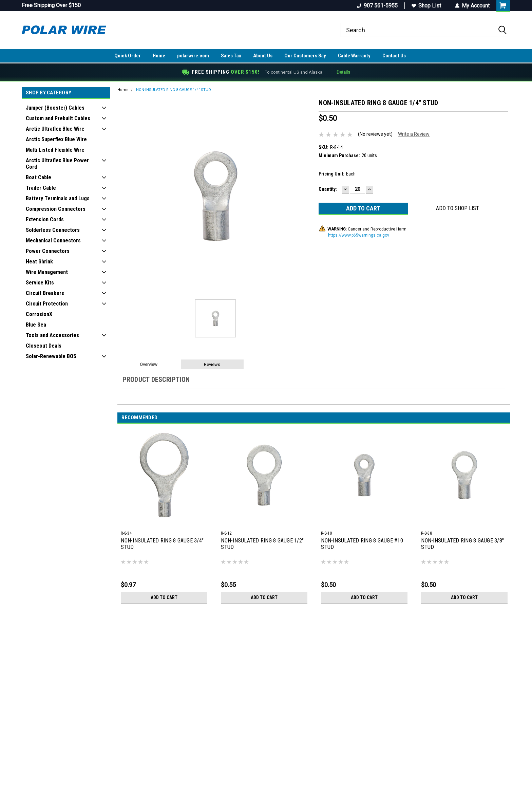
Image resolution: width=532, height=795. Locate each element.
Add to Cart (164, 597)
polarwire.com (193, 56)
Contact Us (394, 56)
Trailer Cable (41, 188)
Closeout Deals (44, 346)
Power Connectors (48, 251)
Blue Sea (36, 325)
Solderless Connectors (53, 230)
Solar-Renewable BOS (51, 356)
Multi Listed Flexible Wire (55, 150)
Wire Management (47, 272)
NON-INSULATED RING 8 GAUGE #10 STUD (362, 544)
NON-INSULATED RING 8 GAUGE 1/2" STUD (262, 544)
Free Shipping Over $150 (51, 5)
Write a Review (414, 134)
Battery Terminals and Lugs (58, 198)
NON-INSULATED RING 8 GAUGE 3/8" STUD (462, 544)
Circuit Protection (47, 304)
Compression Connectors (56, 209)
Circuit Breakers (45, 293)
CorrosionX (39, 314)
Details (343, 72)
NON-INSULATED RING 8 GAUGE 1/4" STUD (174, 90)
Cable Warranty (354, 56)
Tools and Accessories (52, 335)
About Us (263, 56)
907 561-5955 (377, 6)
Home (159, 56)
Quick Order (128, 56)
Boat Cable (39, 177)
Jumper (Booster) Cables (55, 108)
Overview (149, 364)
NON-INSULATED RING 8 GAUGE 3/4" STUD (162, 544)
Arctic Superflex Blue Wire (56, 139)
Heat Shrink (39, 262)
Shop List (426, 6)
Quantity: (328, 189)
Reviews (212, 364)
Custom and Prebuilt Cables (58, 118)
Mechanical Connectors (53, 241)
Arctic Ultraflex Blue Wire (55, 129)
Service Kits (40, 283)
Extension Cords (45, 219)
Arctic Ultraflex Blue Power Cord (57, 164)
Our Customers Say (305, 56)
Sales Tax (231, 56)
